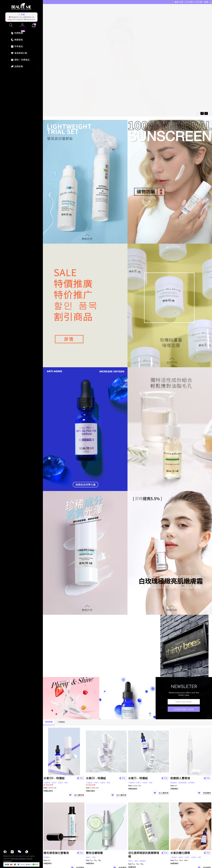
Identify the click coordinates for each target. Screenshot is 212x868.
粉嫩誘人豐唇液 (180, 778)
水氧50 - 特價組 (96, 778)
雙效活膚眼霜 (94, 853)
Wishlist (70, 795)
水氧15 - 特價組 (138, 778)
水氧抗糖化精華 (180, 853)
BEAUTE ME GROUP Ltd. (18, 856)
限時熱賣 (49, 722)
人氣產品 (61, 722)
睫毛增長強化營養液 (56, 853)
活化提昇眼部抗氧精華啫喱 (144, 855)
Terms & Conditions (18, 859)
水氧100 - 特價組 (54, 778)
